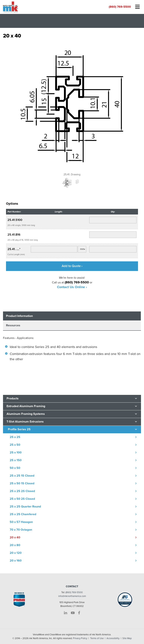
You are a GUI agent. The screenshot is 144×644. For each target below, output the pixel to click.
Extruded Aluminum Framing (26, 406)
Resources (13, 325)
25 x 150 (16, 460)
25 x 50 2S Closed (22, 499)
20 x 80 (15, 545)
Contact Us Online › (72, 287)
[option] (72, 109)
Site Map (127, 638)
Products (13, 398)
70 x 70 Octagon (21, 530)
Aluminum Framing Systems (26, 414)
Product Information (19, 316)
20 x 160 (16, 561)
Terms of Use (97, 638)
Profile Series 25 (19, 429)
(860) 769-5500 (120, 7)
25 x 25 (15, 437)
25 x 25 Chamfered (23, 514)
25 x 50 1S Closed (22, 483)
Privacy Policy (80, 638)
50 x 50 (15, 468)
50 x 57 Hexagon (21, 522)
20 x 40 (15, 537)
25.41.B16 (14, 235)
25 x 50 (15, 445)
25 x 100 (16, 452)
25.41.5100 (15, 220)
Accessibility (113, 638)
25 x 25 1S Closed (22, 476)
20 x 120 (16, 553)
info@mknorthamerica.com (72, 596)
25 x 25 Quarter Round (25, 507)
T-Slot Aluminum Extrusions (25, 422)
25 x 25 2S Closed (22, 491)
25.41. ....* (14, 249)
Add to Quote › (72, 266)
